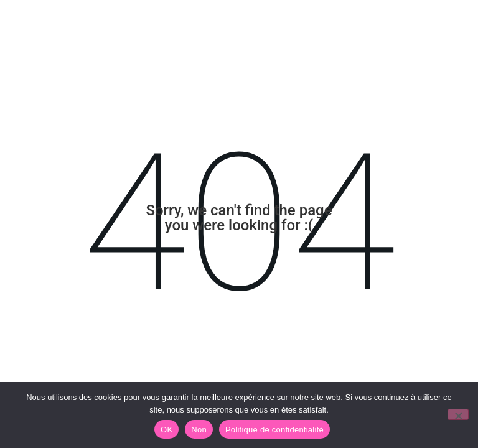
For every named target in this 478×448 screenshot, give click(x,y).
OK (166, 430)
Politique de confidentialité (274, 430)
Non (199, 430)
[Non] (458, 414)
